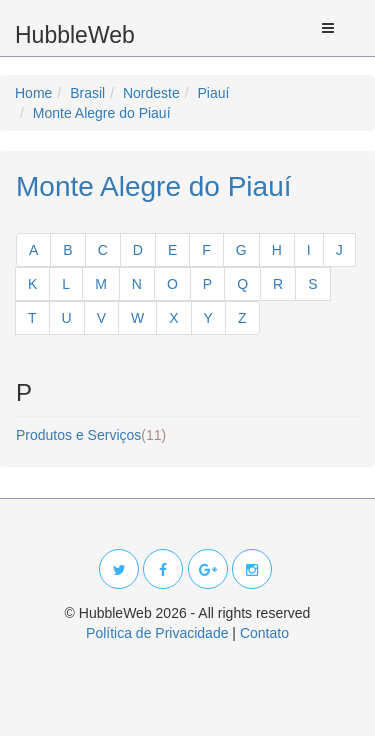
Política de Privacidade (157, 633)
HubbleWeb (75, 35)
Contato (264, 633)
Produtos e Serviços (91, 435)
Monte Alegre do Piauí (154, 186)
